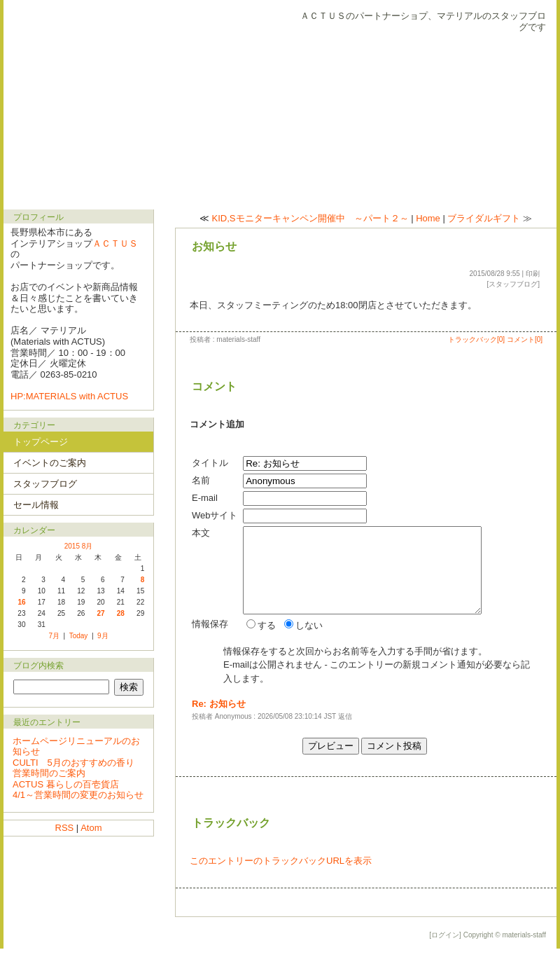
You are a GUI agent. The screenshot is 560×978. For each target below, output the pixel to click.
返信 (345, 746)
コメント (214, 386)
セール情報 (36, 505)
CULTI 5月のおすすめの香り (73, 763)
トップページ (41, 442)
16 (21, 602)
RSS (65, 828)
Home (428, 218)
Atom (91, 828)
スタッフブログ (513, 284)
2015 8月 (79, 546)
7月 (54, 636)
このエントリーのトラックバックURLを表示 (281, 890)
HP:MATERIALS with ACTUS (69, 396)
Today (79, 636)
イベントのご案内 (50, 463)
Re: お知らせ (219, 733)
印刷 (533, 274)
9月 (103, 636)
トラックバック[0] (476, 339)
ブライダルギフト (484, 218)
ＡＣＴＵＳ (115, 243)
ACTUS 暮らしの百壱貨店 (66, 784)
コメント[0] (525, 339)
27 (101, 613)
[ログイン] (445, 964)
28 (121, 613)
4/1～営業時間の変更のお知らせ (78, 795)
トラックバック (231, 852)
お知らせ (214, 246)
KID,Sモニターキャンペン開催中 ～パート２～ (310, 218)
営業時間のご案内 (49, 773)
